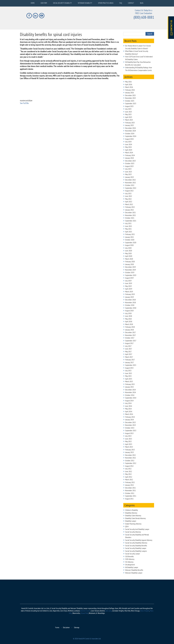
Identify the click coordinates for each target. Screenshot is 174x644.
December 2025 (130, 95)
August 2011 (129, 499)
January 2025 (129, 125)
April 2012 (129, 477)
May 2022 (128, 199)
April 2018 (129, 321)
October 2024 (130, 133)
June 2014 (129, 406)
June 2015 (129, 373)
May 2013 (128, 441)
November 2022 (130, 183)
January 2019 (129, 297)
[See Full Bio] (30, 103)
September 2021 (131, 221)
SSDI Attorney (130, 559)
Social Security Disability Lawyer (136, 548)
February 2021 (130, 234)
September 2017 (131, 341)
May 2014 (128, 409)
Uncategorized (130, 565)
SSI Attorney (129, 562)
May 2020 (128, 253)
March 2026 (129, 87)
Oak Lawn (108, 611)
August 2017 (129, 343)
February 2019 (130, 294)
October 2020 (130, 240)
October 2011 (130, 493)
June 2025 (129, 112)
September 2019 (131, 275)
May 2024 (128, 147)
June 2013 (129, 439)
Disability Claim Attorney (133, 515)
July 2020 (128, 248)
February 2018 (130, 327)
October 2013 (130, 428)
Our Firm (44, 3)
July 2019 (128, 281)
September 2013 (131, 430)
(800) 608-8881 (144, 17)
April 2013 (129, 444)
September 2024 (131, 136)
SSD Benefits (129, 556)
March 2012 (129, 480)
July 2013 (128, 436)
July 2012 (128, 469)
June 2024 (129, 144)
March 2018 (129, 324)
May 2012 (128, 474)
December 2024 (130, 128)
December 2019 (130, 267)
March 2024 (129, 152)
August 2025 (129, 106)
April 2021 (129, 232)
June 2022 (129, 196)
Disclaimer (66, 627)
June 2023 (129, 172)
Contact (131, 3)
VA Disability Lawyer (132, 567)
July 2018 (128, 313)
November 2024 (130, 131)
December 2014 (130, 390)
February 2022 (130, 207)
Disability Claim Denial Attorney (135, 518)
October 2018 (130, 305)
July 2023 (128, 169)
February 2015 (130, 384)
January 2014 (129, 420)
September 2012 (131, 463)
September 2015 (131, 365)
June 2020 (129, 251)
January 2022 (129, 210)
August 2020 (129, 245)
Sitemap (77, 627)
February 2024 (130, 155)
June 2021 (129, 226)
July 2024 (128, 142)
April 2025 (129, 117)
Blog (142, 3)
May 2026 (128, 82)
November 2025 (130, 98)
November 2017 (130, 335)
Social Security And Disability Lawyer (137, 529)
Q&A (127, 526)
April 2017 (129, 354)
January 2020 (129, 264)
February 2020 (130, 262)
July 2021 (128, 223)
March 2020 (129, 259)
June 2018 (129, 316)
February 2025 (130, 123)
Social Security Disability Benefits (136, 546)
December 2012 (130, 455)
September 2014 (131, 398)
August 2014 (129, 401)
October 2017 (130, 338)
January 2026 (129, 93)
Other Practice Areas (106, 3)
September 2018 (131, 308)
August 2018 (129, 311)
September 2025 (131, 103)
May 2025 (128, 114)
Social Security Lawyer (133, 554)
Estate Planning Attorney (133, 524)
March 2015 (129, 381)
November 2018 (130, 302)
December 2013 (130, 422)
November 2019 (130, 270)
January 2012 (129, 485)
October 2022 (130, 185)
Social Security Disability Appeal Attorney (139, 540)
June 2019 (129, 283)
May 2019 (128, 286)
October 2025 (130, 101)
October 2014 (130, 395)
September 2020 (131, 242)
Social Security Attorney (133, 532)
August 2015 (129, 368)
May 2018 (128, 319)
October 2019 (130, 272)
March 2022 (129, 204)
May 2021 (128, 229)
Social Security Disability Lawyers (136, 551)
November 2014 (130, 392)
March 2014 (129, 414)
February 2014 (130, 417)
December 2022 (130, 180)
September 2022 (131, 188)
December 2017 (130, 332)
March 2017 (129, 357)
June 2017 (129, 349)
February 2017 (130, 360)
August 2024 (129, 139)
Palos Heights (145, 611)
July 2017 (128, 346)
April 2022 (129, 202)
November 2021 (130, 215)
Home (33, 3)
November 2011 (130, 490)
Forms (57, 627)
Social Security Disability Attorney (136, 543)
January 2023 (129, 177)
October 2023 (130, 163)
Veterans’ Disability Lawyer (134, 573)
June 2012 (129, 471)
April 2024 (129, 150)
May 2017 (128, 351)
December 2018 (130, 300)
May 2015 (128, 376)
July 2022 (128, 193)
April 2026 (129, 84)
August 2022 (129, 191)
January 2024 (129, 158)
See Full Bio (24, 103)
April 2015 (129, 379)
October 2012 (130, 461)
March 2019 (129, 292)
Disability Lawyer (131, 521)
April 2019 (129, 289)
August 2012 (129, 466)
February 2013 (130, 450)
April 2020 (129, 256)
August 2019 (129, 278)
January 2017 (129, 362)
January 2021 (129, 237)
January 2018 (129, 330)
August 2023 (129, 166)
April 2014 (129, 411)
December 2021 (130, 212)
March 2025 (129, 120)
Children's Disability (132, 510)
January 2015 (129, 387)
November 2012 (130, 458)
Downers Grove (85, 611)
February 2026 (130, 90)
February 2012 (130, 482)
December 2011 (130, 488)
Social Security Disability (62, 3)
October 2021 (130, 218)
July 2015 (128, 371)
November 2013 (130, 425)
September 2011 (131, 496)
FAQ (121, 3)
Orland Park (84, 613)
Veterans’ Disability (85, 3)
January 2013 (129, 452)
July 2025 (128, 109)
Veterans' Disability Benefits (134, 570)
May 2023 (128, 174)
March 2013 (129, 447)
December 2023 (130, 161)
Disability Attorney (131, 513)
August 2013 (129, 433)
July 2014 (128, 403)
